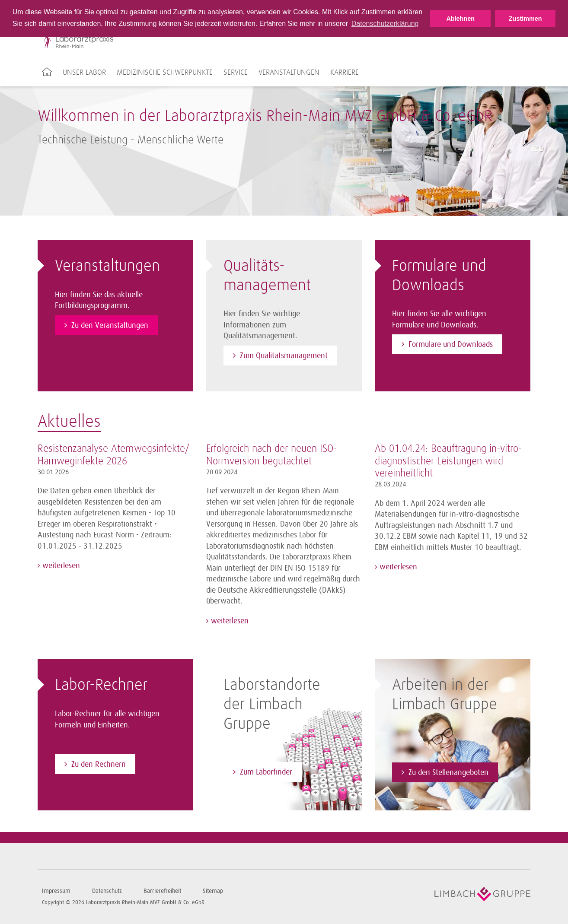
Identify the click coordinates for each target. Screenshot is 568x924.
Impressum (56, 891)
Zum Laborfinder (266, 772)
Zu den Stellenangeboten (448, 772)
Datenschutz (107, 891)
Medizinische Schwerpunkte (165, 73)
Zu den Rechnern (99, 764)
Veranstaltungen (289, 73)
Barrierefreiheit (162, 891)
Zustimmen (525, 19)
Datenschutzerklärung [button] (385, 24)
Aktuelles (69, 422)
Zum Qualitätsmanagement (284, 356)
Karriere (345, 73)
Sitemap (213, 891)
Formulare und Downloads (451, 344)
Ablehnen (460, 19)
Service (236, 73)
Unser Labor (84, 73)
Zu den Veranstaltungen (110, 325)
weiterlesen (60, 565)
